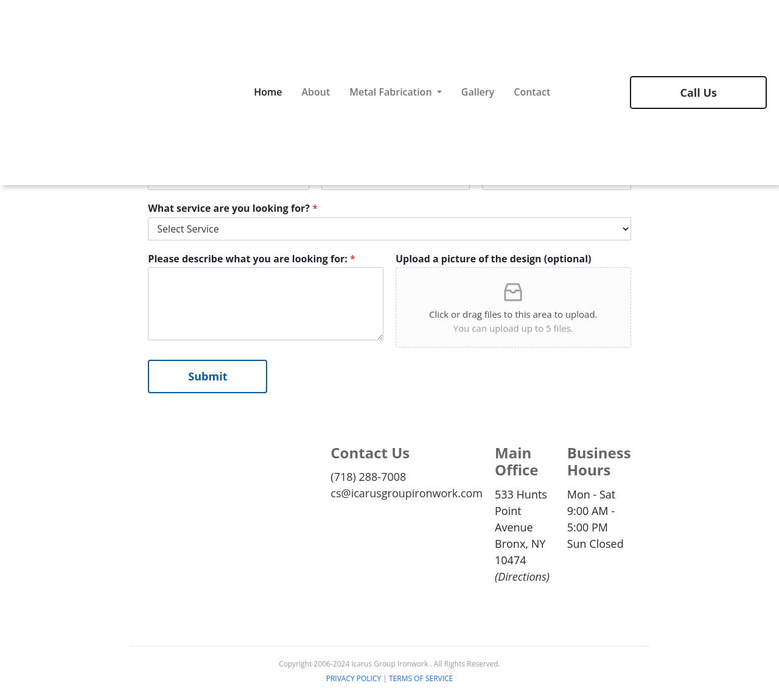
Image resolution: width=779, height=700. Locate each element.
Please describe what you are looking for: (252, 259)
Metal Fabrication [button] (392, 92)
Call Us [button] (698, 93)
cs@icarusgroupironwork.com (407, 493)
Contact (532, 92)
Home (268, 92)
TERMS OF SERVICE (421, 678)
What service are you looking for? (233, 208)
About (316, 92)
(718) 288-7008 (368, 477)
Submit (208, 376)
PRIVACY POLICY (354, 678)
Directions (522, 576)
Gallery (478, 92)
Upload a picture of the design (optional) (493, 259)
